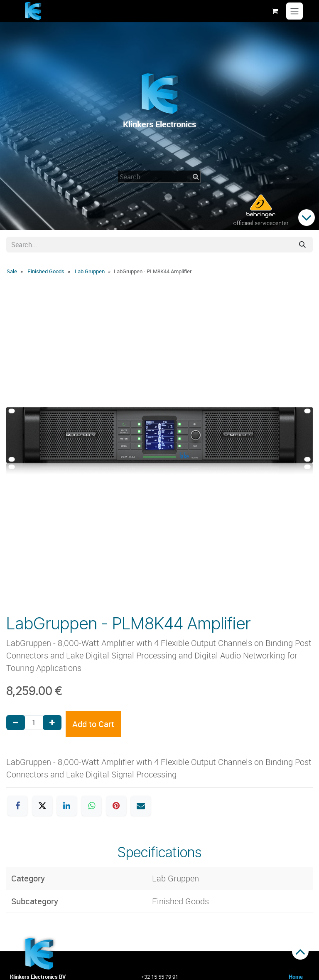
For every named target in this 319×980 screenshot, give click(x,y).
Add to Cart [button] (93, 724)
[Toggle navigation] (294, 11)
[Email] (141, 806)
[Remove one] (16, 723)
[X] (42, 806)
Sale (12, 271)
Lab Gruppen (90, 271)
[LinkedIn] (67, 806)
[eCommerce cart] (275, 11)
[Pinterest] (116, 806)
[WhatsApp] (91, 806)
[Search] (302, 245)
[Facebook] (17, 806)
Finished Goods (46, 271)
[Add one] (52, 723)
